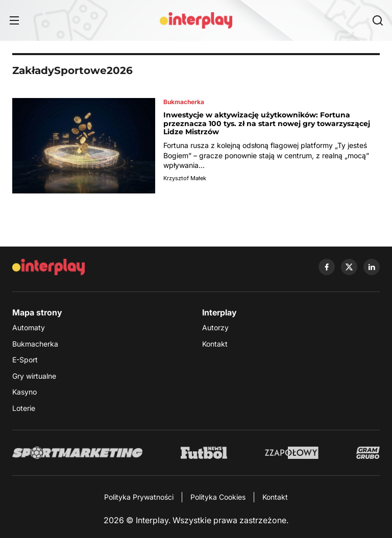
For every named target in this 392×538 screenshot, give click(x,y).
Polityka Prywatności (139, 497)
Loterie (24, 408)
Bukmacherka (35, 344)
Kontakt (215, 344)
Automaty (29, 327)
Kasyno (24, 392)
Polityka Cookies (218, 497)
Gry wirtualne (34, 376)
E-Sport (25, 360)
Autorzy (215, 327)
